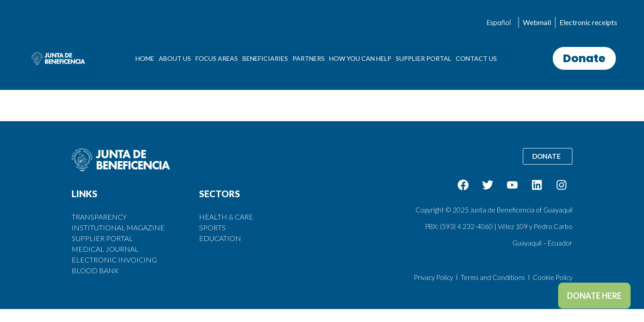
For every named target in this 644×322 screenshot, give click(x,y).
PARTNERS (309, 58)
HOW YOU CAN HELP (360, 58)
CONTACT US (476, 58)
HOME (145, 58)
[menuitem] (499, 22)
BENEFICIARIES (265, 58)
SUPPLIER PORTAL (424, 58)
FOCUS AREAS (217, 58)
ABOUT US (175, 58)
